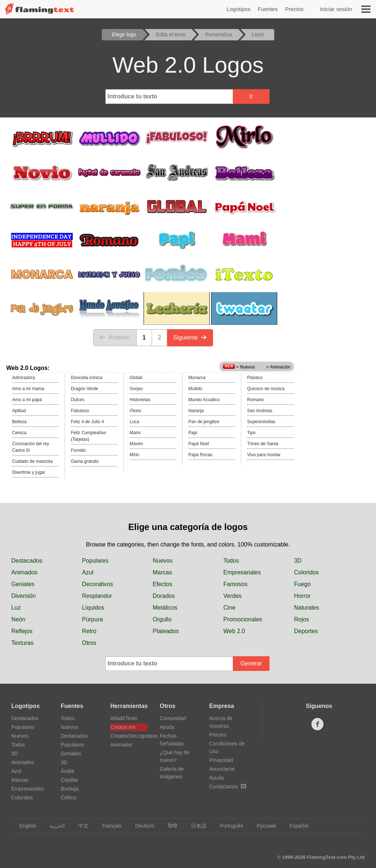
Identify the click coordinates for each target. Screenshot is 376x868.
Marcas (162, 572)
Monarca (197, 378)
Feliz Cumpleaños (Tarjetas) (88, 436)
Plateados (166, 631)
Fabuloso (80, 411)
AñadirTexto (124, 718)
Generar (251, 663)
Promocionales (243, 619)
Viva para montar (264, 455)
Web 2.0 (234, 631)
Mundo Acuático (204, 400)
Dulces (78, 400)
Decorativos (97, 584)
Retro (89, 631)
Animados (24, 572)
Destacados (27, 561)
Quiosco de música (266, 389)
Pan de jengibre (204, 422)
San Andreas (260, 411)
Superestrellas (261, 422)
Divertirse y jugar (29, 472)
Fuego (302, 584)
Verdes (232, 596)
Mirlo (134, 455)
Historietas (140, 400)
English (24, 826)
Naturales (307, 608)
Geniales (23, 584)
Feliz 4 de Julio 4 (87, 422)
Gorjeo (136, 389)
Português (228, 826)
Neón (18, 619)
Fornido (78, 450)
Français (109, 826)
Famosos (235, 584)
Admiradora (23, 378)
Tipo (251, 433)
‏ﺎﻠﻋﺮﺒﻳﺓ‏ (54, 826)
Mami (135, 433)
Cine (229, 608)
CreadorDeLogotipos (129, 736)
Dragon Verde (84, 389)
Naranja (196, 411)
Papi (193, 433)
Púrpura (92, 619)
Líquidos (93, 608)
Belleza (19, 422)
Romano (255, 400)
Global (136, 378)
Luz (16, 608)
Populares (95, 561)
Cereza (19, 433)
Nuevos (163, 561)
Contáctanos (228, 787)
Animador (121, 745)
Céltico (68, 798)
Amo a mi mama (28, 389)
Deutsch (141, 826)
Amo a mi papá (27, 400)
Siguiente (190, 337)
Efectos (162, 584)
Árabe (67, 771)
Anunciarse (222, 769)
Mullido (195, 389)
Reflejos (22, 631)
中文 (80, 826)
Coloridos (307, 572)
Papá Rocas (200, 455)
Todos (231, 561)
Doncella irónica (86, 378)
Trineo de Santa (263, 444)
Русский (263, 826)
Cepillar (69, 780)
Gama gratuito (85, 461)
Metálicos (165, 608)
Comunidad (173, 718)
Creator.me (123, 727)
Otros (89, 643)
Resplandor (97, 596)
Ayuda (167, 727)
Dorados (164, 596)
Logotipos (238, 9)
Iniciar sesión (336, 9)
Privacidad (221, 760)
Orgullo (162, 619)
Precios (294, 9)
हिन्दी (169, 826)
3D (298, 561)
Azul (88, 572)
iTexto (135, 411)
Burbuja (69, 789)
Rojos (302, 619)
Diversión (24, 596)
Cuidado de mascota (32, 461)
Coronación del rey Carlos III (31, 447)
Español (295, 826)
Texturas (22, 643)
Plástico (255, 378)
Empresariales (242, 572)
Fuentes (268, 9)
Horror (302, 596)
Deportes (306, 631)
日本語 (195, 826)
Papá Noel (199, 444)
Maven (136, 444)
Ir (251, 96)
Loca (134, 422)
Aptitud (19, 411)
